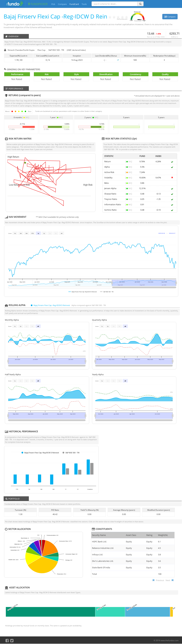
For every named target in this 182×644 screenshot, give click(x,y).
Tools (84, 4)
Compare (62, 4)
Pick (53, 4)
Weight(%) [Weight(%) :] (163, 535)
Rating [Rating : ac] (149, 535)
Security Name (99, 535)
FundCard (74, 4)
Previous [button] (160, 580)
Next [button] (168, 580)
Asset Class (131, 535)
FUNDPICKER (38, 4)
